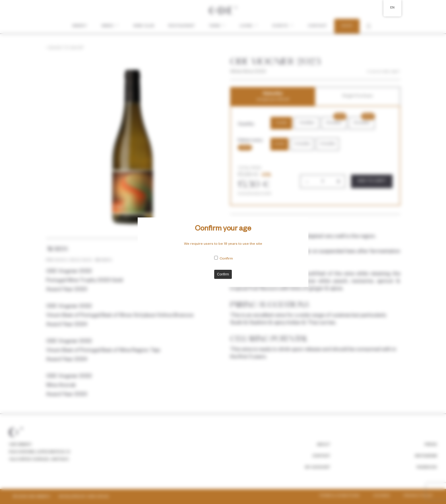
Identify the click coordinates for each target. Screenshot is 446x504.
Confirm (226, 259)
